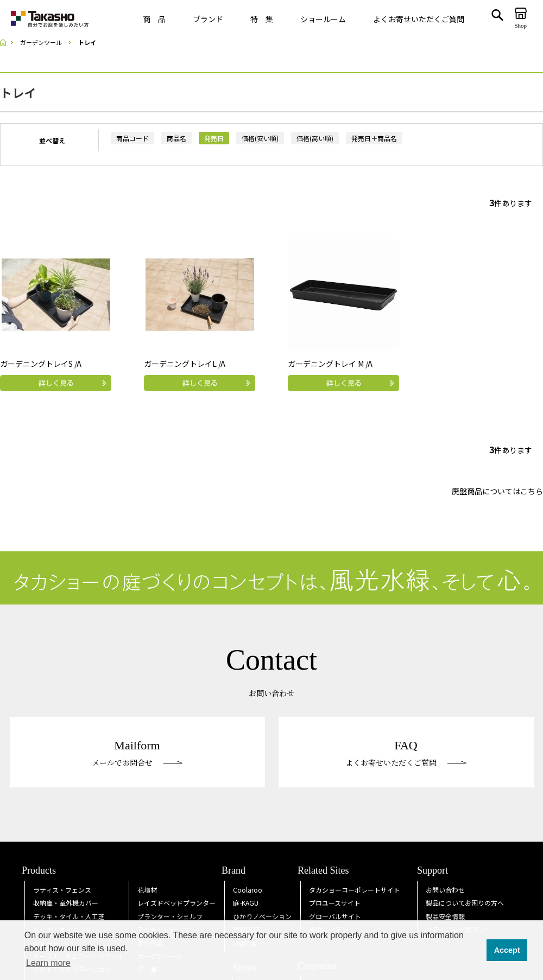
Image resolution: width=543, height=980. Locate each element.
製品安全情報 (445, 916)
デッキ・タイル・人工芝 (69, 916)
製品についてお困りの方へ (465, 903)
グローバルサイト (335, 916)
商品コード (132, 138)
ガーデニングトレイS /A (41, 364)
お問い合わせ (445, 890)
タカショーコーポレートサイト (355, 890)
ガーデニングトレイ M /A (330, 364)
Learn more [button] (48, 963)
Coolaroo (248, 890)
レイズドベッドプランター (176, 903)
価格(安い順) (260, 138)
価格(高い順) (315, 138)
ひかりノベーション (262, 916)
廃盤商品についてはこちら (497, 491)
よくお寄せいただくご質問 (419, 19)
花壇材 (147, 890)
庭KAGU (246, 903)
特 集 (262, 19)
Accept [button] (507, 950)
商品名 (176, 138)
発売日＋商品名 (374, 138)
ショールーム (323, 19)
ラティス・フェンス (62, 890)
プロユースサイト (335, 903)
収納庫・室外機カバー (66, 903)
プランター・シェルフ (170, 916)
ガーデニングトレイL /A (185, 364)
